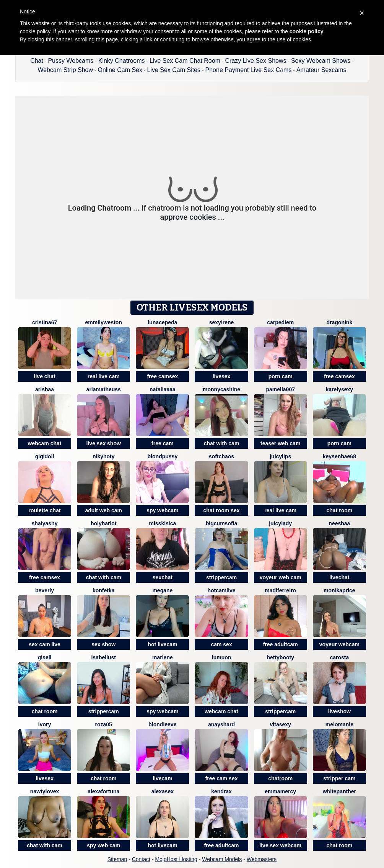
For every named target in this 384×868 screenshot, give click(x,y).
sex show (103, 644)
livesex (222, 376)
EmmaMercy (280, 791)
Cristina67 (45, 322)
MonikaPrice (339, 590)
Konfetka (104, 590)
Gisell (45, 657)
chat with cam (222, 443)
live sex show (104, 443)
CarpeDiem (280, 322)
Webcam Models (222, 859)
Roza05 (104, 724)
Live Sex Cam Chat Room (185, 61)
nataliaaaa (163, 389)
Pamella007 (280, 389)
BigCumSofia (221, 523)
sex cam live (45, 644)
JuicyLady (280, 523)
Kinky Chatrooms (122, 61)
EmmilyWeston (103, 322)
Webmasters (262, 859)
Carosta (339, 657)
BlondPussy (163, 456)
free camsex (162, 376)
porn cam (281, 376)
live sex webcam (280, 845)
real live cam (104, 376)
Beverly (45, 590)
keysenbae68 (339, 456)
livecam (162, 778)
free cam (163, 443)
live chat (45, 376)
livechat (339, 577)
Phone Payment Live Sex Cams (249, 70)
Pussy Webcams (71, 61)
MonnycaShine (221, 389)
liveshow (339, 711)
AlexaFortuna (103, 791)
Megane (162, 590)
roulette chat (45, 510)
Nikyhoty (104, 456)
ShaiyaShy (45, 523)
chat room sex (222, 510)
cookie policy (307, 31)
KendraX (221, 791)
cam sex (221, 644)
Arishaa (45, 389)
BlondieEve (162, 724)
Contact (141, 859)
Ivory (45, 724)
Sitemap (117, 859)
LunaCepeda (162, 322)
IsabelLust (103, 657)
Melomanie (339, 724)
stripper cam (339, 778)
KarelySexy (340, 389)
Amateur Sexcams (321, 70)
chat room (340, 510)
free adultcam (281, 644)
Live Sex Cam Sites (174, 70)
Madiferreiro (280, 590)
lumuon (222, 657)
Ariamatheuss (104, 389)
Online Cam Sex (120, 70)
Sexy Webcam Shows (321, 61)
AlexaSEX (163, 791)
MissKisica (162, 523)
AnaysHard (221, 724)
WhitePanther (339, 791)
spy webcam (162, 510)
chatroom (280, 778)
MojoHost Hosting (176, 859)
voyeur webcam (339, 644)
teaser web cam (280, 443)
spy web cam (103, 845)
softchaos (221, 456)
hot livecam (162, 644)
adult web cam (104, 510)
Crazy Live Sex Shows (255, 61)
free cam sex (222, 778)
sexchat (163, 577)
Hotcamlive (221, 590)
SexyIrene (222, 322)
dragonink (340, 322)
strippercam (221, 577)
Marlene (163, 657)
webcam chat (45, 443)
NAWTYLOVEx (45, 791)
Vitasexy (281, 724)
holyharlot (104, 523)
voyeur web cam (281, 577)
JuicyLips (280, 456)
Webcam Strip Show (65, 70)
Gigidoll (45, 456)
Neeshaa (339, 523)
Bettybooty (280, 657)
